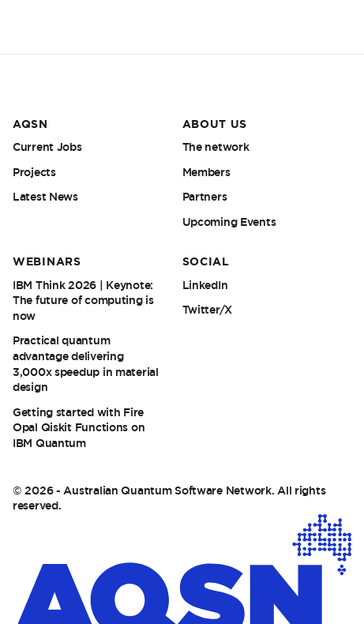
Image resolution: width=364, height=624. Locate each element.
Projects (34, 172)
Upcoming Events (229, 222)
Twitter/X (207, 310)
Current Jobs (47, 147)
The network (216, 147)
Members (206, 172)
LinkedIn (205, 285)
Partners (205, 197)
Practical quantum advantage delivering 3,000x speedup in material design (86, 364)
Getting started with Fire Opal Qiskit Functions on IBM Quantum (79, 428)
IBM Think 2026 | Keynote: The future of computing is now (83, 301)
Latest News (45, 197)
